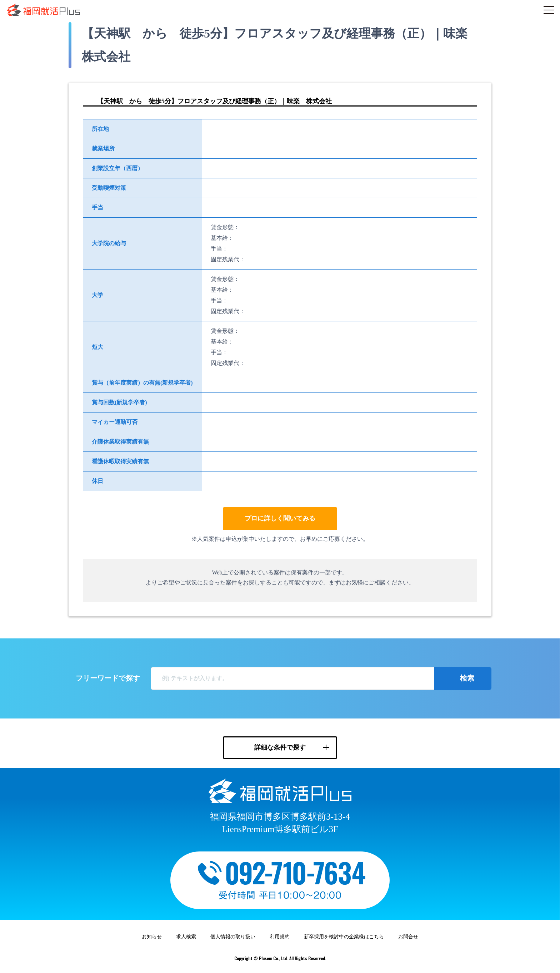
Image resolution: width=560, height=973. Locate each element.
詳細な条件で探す (280, 747)
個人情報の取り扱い (233, 937)
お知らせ (152, 937)
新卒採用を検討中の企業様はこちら (344, 937)
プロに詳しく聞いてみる (280, 518)
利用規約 (280, 937)
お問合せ (408, 937)
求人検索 (186, 937)
